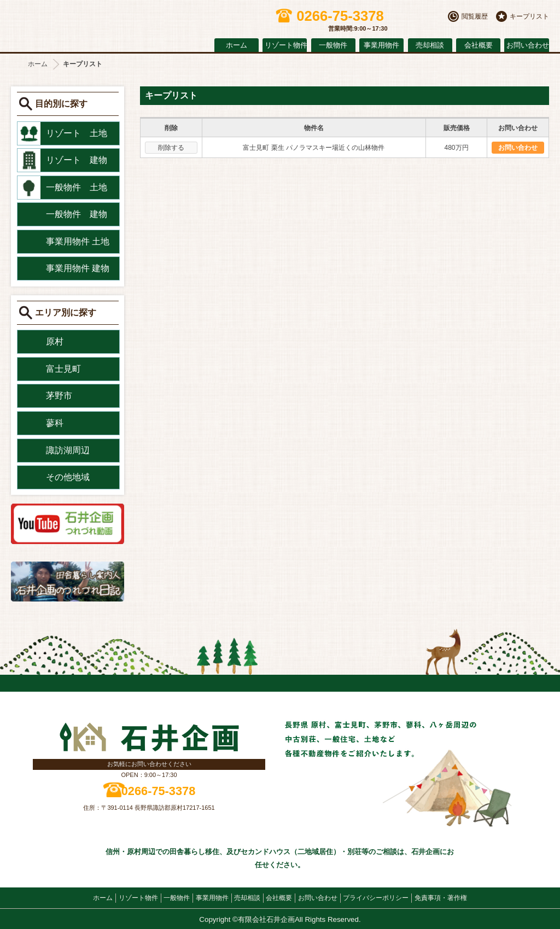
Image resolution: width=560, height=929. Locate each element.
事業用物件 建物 (78, 268)
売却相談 (430, 45)
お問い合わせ (527, 45)
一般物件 (333, 45)
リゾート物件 (286, 45)
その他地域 (68, 477)
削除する (171, 148)
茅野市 (59, 396)
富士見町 (63, 369)
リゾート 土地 (77, 133)
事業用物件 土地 (78, 241)
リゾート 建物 (77, 160)
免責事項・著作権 (441, 898)
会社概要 (479, 45)
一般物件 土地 (77, 187)
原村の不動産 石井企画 (104, 23)
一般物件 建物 (77, 214)
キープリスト (529, 16)
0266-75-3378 (159, 791)
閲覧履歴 (475, 16)
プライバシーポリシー (376, 898)
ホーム (237, 45)
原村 (55, 341)
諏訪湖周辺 (68, 450)
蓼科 (55, 423)
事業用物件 (381, 45)
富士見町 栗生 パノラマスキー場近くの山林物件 (314, 148)
